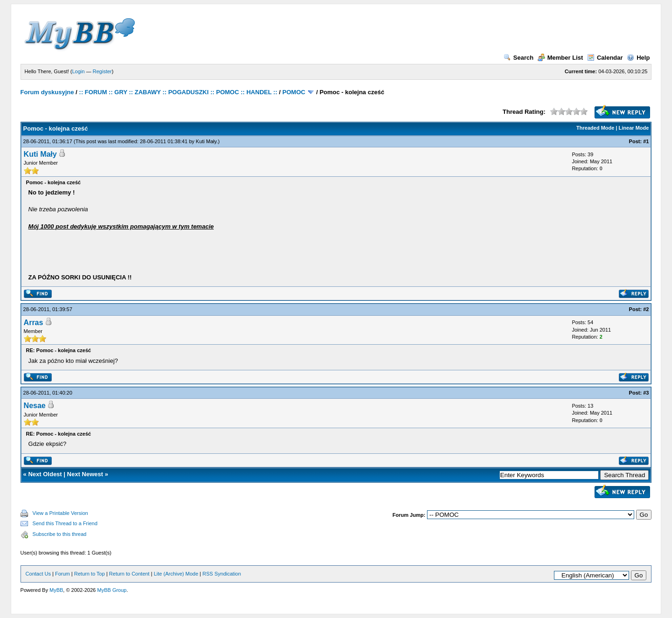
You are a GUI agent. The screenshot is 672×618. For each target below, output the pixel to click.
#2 (646, 309)
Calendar (605, 58)
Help (638, 58)
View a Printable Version (60, 513)
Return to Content (129, 574)
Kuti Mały (206, 141)
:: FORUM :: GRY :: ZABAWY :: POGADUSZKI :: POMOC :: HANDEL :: (178, 92)
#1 (646, 141)
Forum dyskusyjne (47, 92)
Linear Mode (634, 128)
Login (79, 71)
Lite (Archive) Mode (176, 574)
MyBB (56, 590)
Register (102, 71)
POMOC (294, 92)
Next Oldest (45, 474)
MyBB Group (112, 590)
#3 (646, 393)
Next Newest (85, 474)
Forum (63, 574)
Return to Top (90, 574)
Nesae (35, 406)
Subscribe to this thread (60, 534)
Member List (560, 58)
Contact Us (38, 574)
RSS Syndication (222, 574)
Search (518, 58)
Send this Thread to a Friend (65, 523)
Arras (34, 323)
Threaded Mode (595, 128)
